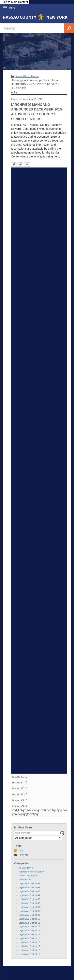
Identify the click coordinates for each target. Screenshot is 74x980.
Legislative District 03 (29, 891)
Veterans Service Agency (31, 872)
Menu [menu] (12, 8)
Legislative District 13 (29, 930)
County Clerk (25, 880)
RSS (21, 851)
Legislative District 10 (29, 919)
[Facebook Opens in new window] (14, 165)
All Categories (26, 868)
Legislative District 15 (29, 938)
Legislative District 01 (29, 883)
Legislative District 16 (29, 942)
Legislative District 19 (29, 954)
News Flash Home (27, 76)
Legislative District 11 (29, 923)
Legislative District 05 (29, 899)
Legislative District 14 (29, 934)
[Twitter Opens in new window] (20, 165)
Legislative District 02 (29, 887)
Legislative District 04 (29, 895)
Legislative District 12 (29, 927)
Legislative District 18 (29, 950)
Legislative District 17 (29, 946)
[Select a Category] (38, 838)
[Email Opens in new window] (27, 165)
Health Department (28, 876)
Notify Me (23, 855)
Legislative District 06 (29, 903)
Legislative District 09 (29, 915)
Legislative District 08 (29, 911)
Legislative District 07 (29, 907)
